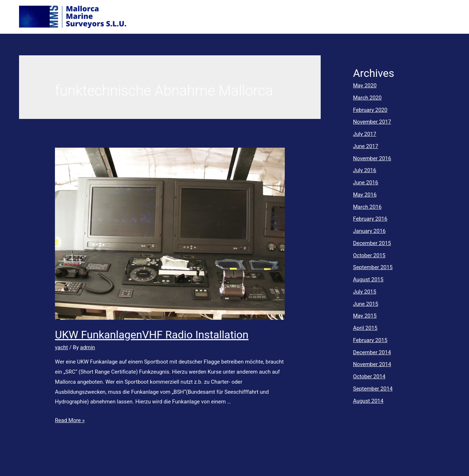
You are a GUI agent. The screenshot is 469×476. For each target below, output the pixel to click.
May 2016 (365, 195)
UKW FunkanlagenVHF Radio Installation (152, 335)
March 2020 (367, 98)
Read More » (70, 420)
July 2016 (365, 170)
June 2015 (366, 304)
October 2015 (369, 255)
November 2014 (372, 364)
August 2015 (368, 279)
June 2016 (366, 182)
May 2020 (365, 86)
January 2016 (369, 231)
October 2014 (369, 376)
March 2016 (367, 207)
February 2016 (370, 219)
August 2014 (368, 401)
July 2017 (365, 134)
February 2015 (370, 340)
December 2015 (372, 243)
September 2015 (373, 267)
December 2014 (372, 352)
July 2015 (365, 292)
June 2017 (366, 146)
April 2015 (365, 328)
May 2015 (365, 316)
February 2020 (370, 110)
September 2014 (373, 389)
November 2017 (372, 122)
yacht (61, 347)
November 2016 (372, 158)
